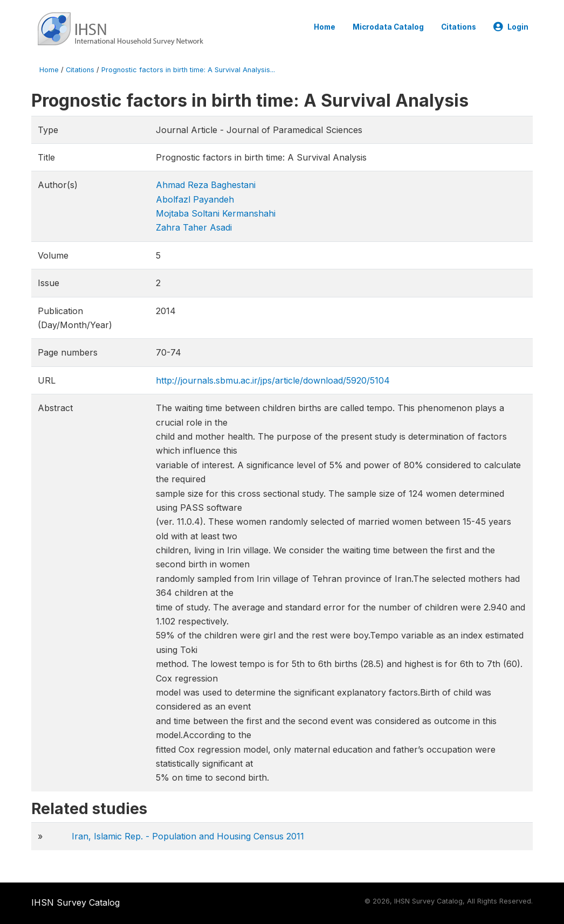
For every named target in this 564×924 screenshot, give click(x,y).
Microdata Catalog (388, 27)
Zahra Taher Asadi (194, 227)
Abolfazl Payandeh (195, 199)
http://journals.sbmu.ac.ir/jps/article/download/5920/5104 (273, 380)
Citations (459, 27)
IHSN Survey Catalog (75, 902)
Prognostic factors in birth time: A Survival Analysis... (188, 70)
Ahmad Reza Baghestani (206, 185)
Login (511, 27)
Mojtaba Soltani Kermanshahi (216, 213)
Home (325, 27)
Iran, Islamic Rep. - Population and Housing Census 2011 (188, 836)
